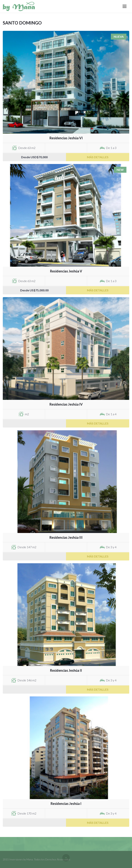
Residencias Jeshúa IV (66, 404)
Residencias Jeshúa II (66, 670)
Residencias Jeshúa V (66, 271)
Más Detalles (98, 157)
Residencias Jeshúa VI (66, 138)
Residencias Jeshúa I (66, 804)
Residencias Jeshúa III (66, 537)
